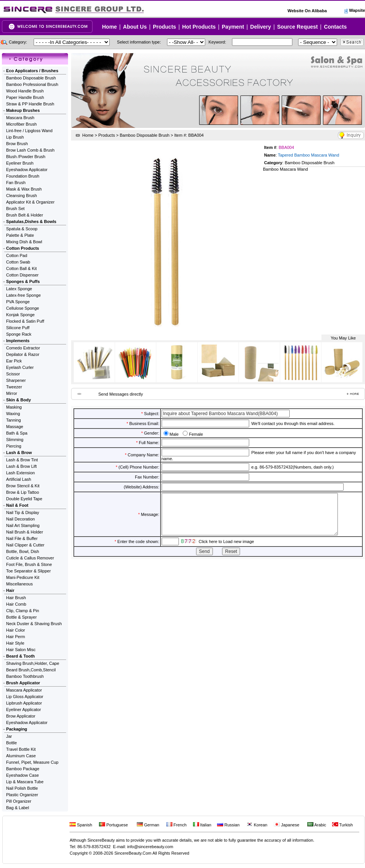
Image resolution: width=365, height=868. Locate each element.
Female (196, 434)
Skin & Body (19, 400)
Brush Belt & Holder (25, 215)
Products (165, 27)
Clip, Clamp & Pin (23, 611)
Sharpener (16, 380)
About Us (135, 27)
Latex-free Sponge (24, 295)
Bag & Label (18, 808)
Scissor (13, 374)
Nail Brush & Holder (25, 532)
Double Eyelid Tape (24, 499)
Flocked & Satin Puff (25, 321)
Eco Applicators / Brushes (32, 71)
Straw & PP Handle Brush (30, 104)
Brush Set (15, 209)
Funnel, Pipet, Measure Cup (32, 762)
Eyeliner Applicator (24, 710)
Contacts (335, 27)
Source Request (298, 27)
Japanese (286, 825)
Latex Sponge (19, 289)
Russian (228, 825)
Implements (18, 341)
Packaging (17, 729)
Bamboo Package (23, 769)
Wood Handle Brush (25, 91)
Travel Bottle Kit (21, 749)
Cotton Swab (18, 262)
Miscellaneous (19, 584)
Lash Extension (20, 473)
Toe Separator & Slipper (28, 571)
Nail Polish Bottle (22, 788)
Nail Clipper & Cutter (25, 545)
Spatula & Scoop (22, 229)
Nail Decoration (20, 519)
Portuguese (113, 825)
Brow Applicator (21, 716)
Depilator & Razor (23, 354)
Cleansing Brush (22, 196)
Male (174, 434)
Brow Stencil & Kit (23, 486)
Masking (14, 407)
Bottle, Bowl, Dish (23, 551)
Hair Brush (16, 598)
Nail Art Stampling (23, 525)
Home (109, 27)
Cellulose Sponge (23, 308)
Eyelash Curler (20, 367)
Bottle (11, 743)
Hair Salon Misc (21, 650)
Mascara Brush (20, 118)
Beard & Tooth (20, 656)
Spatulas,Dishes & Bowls (31, 221)
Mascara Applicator (24, 690)
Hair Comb (16, 604)
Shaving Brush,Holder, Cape (33, 663)
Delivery (261, 27)
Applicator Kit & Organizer (30, 202)
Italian (202, 825)
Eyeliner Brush (20, 163)
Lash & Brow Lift (21, 466)
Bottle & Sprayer (21, 617)
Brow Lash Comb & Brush (30, 150)
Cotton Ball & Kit (21, 268)
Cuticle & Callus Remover (30, 558)
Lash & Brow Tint (22, 460)
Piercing (14, 446)
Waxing (13, 414)
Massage (15, 427)
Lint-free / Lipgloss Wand (29, 131)
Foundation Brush (23, 176)
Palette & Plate (20, 235)
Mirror (12, 393)
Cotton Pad (17, 255)
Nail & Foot (17, 505)
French (176, 825)
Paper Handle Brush (25, 97)
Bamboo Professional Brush (32, 84)
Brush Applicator (23, 683)
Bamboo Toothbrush (25, 676)
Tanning (14, 420)
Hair (10, 590)
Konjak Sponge (20, 315)
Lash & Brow (19, 453)
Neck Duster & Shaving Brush (34, 624)
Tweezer (14, 387)
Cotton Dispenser (22, 275)
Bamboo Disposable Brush (31, 78)
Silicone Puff (18, 328)
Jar (9, 736)
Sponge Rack (19, 334)
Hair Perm (16, 637)
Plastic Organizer (22, 795)
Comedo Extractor (23, 348)
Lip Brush (15, 137)
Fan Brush (16, 183)
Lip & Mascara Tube (25, 782)
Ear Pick (14, 361)
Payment (233, 27)
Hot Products (199, 27)
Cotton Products (23, 248)
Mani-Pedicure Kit (23, 577)
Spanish (81, 825)
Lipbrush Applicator (24, 703)
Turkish (343, 825)
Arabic (317, 825)
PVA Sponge (18, 302)
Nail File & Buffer (22, 538)
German (148, 825)
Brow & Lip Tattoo (23, 492)
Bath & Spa (17, 433)
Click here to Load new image (226, 550)
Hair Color (16, 630)
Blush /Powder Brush (26, 157)
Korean (257, 825)
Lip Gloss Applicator (25, 697)
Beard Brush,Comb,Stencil (31, 670)
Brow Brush (17, 144)
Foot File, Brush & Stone (29, 564)
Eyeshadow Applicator (27, 170)
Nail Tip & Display (23, 512)
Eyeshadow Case (23, 775)
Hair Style (15, 643)
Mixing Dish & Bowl (24, 242)
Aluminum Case (21, 756)
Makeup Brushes (23, 110)
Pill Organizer (19, 801)
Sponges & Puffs (23, 281)
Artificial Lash (19, 479)
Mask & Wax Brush (24, 189)
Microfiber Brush (21, 124)
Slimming (15, 440)
